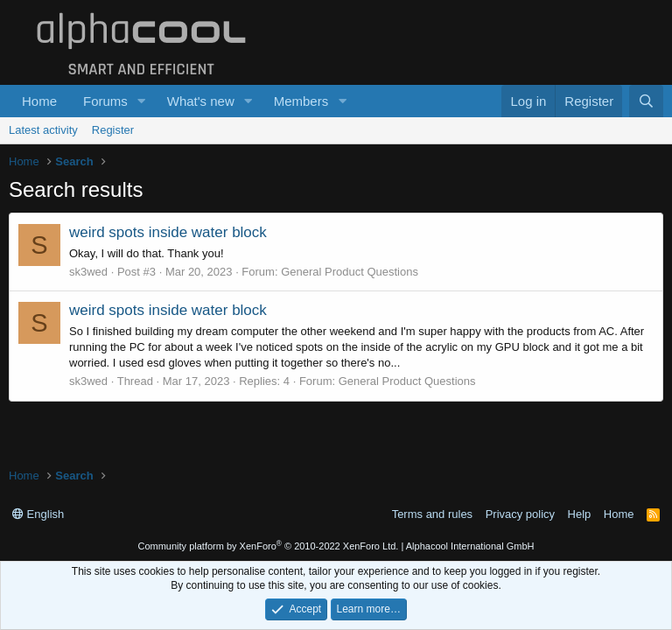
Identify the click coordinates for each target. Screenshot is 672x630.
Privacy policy (520, 514)
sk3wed (88, 272)
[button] (142, 101)
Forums (105, 101)
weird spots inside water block (168, 232)
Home (39, 101)
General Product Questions (350, 272)
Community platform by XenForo (268, 546)
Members (301, 101)
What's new (201, 101)
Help (580, 514)
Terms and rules (432, 514)
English (38, 514)
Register (113, 130)
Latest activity (43, 130)
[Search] (646, 101)
